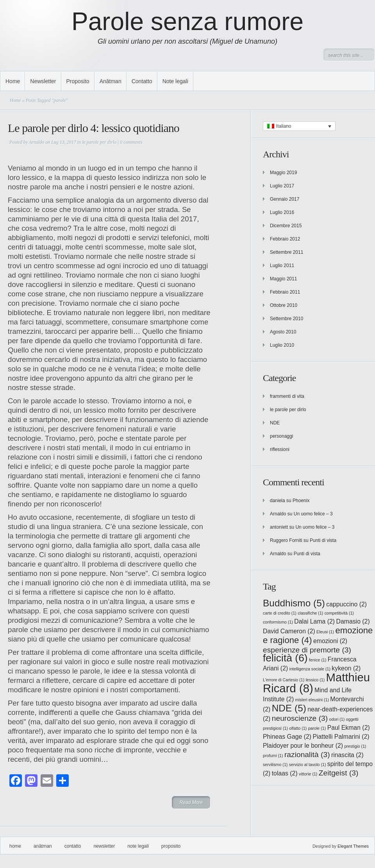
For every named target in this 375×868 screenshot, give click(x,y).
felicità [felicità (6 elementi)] (285, 658)
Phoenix (301, 501)
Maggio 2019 (283, 173)
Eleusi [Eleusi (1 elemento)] (325, 632)
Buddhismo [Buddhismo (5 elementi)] (294, 603)
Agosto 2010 (283, 332)
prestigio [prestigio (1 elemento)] (355, 746)
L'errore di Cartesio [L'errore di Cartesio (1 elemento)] (284, 680)
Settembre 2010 (287, 319)
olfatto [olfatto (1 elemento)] (298, 728)
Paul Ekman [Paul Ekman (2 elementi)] (349, 728)
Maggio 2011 (283, 279)
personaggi (281, 436)
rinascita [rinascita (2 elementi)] (347, 755)
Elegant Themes (353, 846)
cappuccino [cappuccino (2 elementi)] (346, 604)
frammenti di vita (287, 396)
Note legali (175, 81)
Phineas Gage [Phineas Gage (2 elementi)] (287, 737)
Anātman (111, 81)
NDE (275, 423)
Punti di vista (323, 540)
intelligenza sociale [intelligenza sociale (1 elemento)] (310, 669)
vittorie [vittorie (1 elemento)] (308, 774)
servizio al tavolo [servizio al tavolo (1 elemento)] (308, 765)
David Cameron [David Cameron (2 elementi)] (289, 631)
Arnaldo (37, 142)
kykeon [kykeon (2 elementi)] (346, 668)
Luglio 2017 (282, 186)
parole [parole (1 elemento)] (317, 728)
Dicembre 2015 (286, 226)
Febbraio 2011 (285, 292)
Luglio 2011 (282, 266)
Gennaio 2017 (285, 199)
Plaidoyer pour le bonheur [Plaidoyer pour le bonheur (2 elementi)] (303, 746)
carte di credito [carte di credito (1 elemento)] (280, 613)
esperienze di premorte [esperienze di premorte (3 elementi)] (307, 650)
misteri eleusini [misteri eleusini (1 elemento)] (312, 700)
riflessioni (280, 449)
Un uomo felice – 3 (313, 514)
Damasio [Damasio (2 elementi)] (353, 621)
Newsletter (43, 81)
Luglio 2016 (282, 212)
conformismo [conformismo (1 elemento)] (278, 622)
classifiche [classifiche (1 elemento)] (310, 613)
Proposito (78, 81)
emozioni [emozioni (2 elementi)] (330, 641)
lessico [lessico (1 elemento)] (315, 680)
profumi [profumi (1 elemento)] (273, 756)
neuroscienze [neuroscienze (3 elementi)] (300, 718)
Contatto (142, 81)
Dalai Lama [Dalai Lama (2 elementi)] (314, 621)
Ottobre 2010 (284, 305)
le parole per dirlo (99, 142)
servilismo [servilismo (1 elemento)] (275, 765)
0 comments (131, 142)
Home (13, 81)
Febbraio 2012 (285, 239)
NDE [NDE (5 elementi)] (289, 708)
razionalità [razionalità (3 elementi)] (307, 755)
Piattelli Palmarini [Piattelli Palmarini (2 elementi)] (341, 737)
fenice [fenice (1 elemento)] (318, 660)
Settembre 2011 (287, 252)
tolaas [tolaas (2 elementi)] (285, 773)
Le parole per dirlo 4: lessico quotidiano (94, 128)
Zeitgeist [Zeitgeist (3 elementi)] (339, 773)
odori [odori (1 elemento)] (337, 719)
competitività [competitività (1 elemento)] (339, 613)
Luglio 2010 (282, 345)
